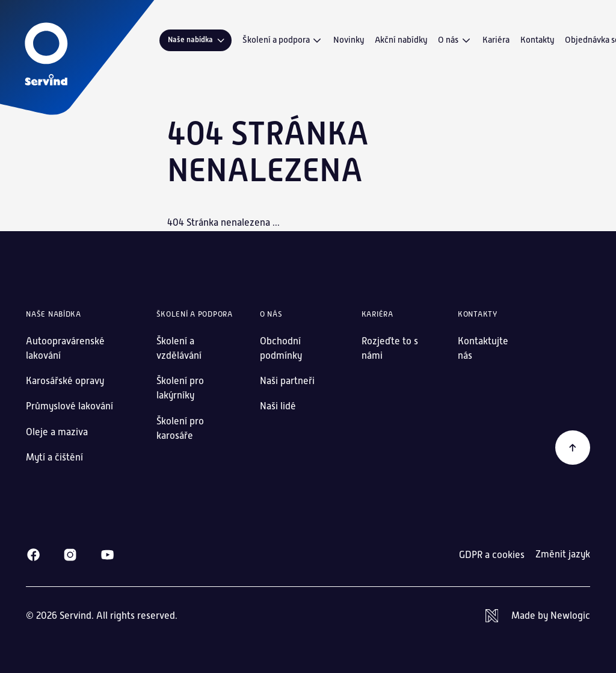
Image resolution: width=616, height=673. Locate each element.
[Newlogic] (538, 616)
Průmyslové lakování (69, 406)
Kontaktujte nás (483, 348)
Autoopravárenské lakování (65, 348)
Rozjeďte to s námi (390, 348)
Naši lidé (278, 406)
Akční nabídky (401, 40)
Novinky (349, 40)
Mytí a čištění (54, 457)
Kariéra (496, 40)
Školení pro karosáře (180, 428)
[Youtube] (107, 555)
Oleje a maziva (57, 432)
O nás (455, 40)
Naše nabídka (197, 40)
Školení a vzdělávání (179, 348)
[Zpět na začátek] (573, 448)
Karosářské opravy (65, 381)
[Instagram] (70, 555)
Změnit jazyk (563, 554)
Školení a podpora (283, 40)
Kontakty (537, 40)
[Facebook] (33, 555)
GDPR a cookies (492, 555)
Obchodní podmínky (281, 348)
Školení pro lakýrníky (180, 388)
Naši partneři (287, 381)
